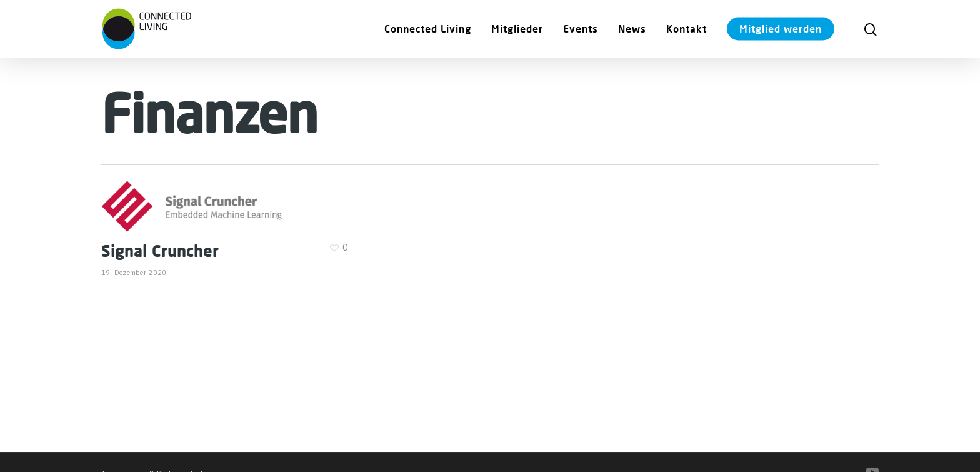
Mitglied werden (781, 28)
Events (581, 28)
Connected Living (428, 28)
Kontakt (687, 28)
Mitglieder (517, 28)
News (632, 28)
